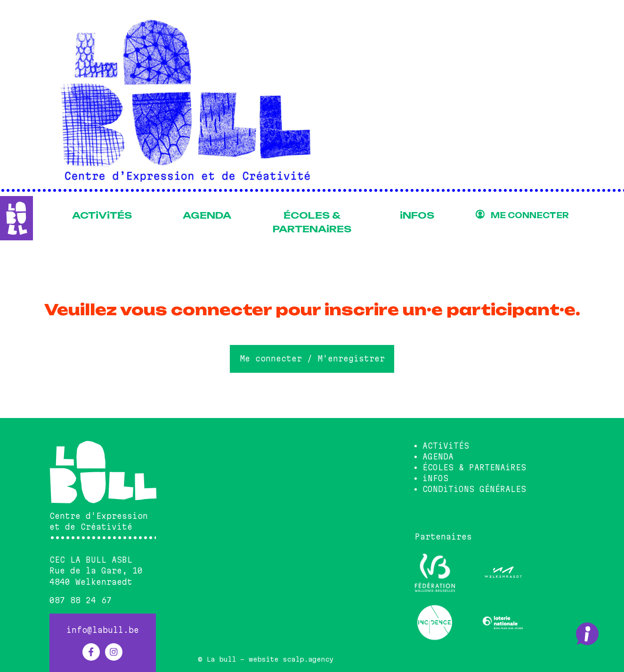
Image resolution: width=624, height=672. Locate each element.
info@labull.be (103, 630)
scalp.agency (308, 659)
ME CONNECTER (530, 215)
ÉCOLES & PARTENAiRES (312, 222)
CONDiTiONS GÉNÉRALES (474, 489)
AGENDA (207, 215)
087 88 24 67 (81, 600)
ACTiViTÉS (102, 215)
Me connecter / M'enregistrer (312, 359)
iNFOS (417, 215)
